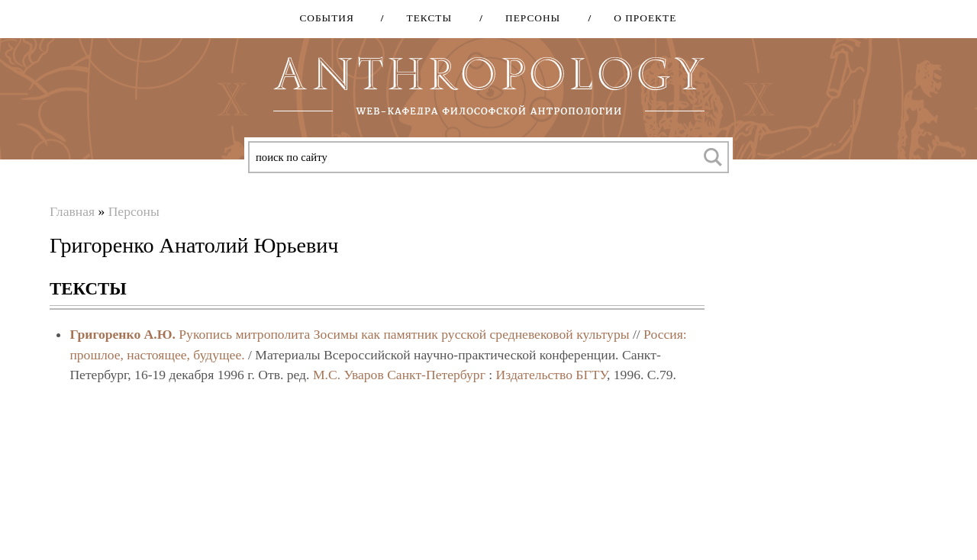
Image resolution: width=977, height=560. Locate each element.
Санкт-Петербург (436, 375)
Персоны (527, 18)
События (326, 18)
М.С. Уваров (348, 375)
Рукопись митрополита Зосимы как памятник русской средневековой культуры (404, 334)
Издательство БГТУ (551, 375)
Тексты (424, 18)
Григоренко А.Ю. (123, 334)
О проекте (640, 18)
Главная (72, 211)
